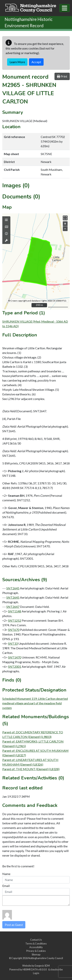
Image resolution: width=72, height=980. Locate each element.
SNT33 (13, 643)
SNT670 (14, 630)
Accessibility (36, 947)
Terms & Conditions (36, 944)
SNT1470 (15, 657)
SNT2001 (15, 666)
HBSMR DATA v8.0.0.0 (35, 969)
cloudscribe (57, 969)
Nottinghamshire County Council (46, 958)
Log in (36, 973)
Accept (36, 62)
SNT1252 (15, 620)
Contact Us (36, 940)
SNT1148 (15, 611)
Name (6, 874)
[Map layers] (6, 220)
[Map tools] (6, 240)
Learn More (17, 62)
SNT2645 (13, 588)
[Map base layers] (6, 227)
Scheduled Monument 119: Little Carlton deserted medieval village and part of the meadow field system (35, 703)
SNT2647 (13, 607)
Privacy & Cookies (36, 951)
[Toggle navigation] (65, 8)
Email (6, 886)
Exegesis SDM (42, 966)
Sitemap (36, 954)
